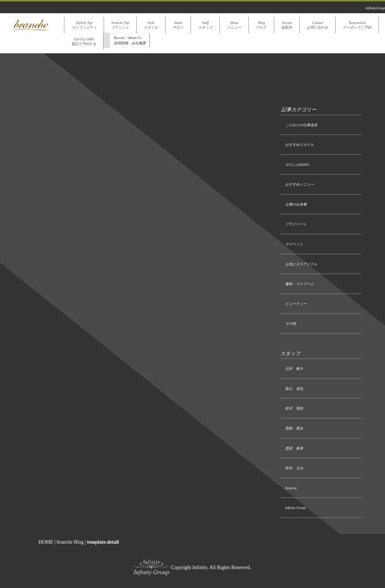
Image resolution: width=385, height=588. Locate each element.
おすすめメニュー (300, 184)
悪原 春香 (294, 448)
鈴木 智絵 (294, 408)
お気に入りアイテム (301, 264)
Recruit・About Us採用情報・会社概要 (130, 40)
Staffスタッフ (205, 25)
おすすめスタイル (300, 145)
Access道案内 (287, 25)
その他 (291, 324)
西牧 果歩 (294, 428)
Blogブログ (261, 25)
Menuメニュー (234, 25)
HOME (46, 542)
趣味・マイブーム (300, 284)
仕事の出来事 (296, 204)
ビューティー (296, 304)
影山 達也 (294, 389)
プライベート (296, 224)
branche (291, 488)
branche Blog (70, 542)
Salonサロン (178, 25)
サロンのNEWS (297, 165)
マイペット (294, 244)
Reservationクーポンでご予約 (357, 25)
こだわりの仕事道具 (301, 125)
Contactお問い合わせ (317, 25)
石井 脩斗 (294, 369)
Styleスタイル (151, 25)
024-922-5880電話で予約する (84, 41)
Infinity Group (295, 508)
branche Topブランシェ (120, 25)
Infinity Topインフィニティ (84, 25)
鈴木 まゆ (294, 468)
